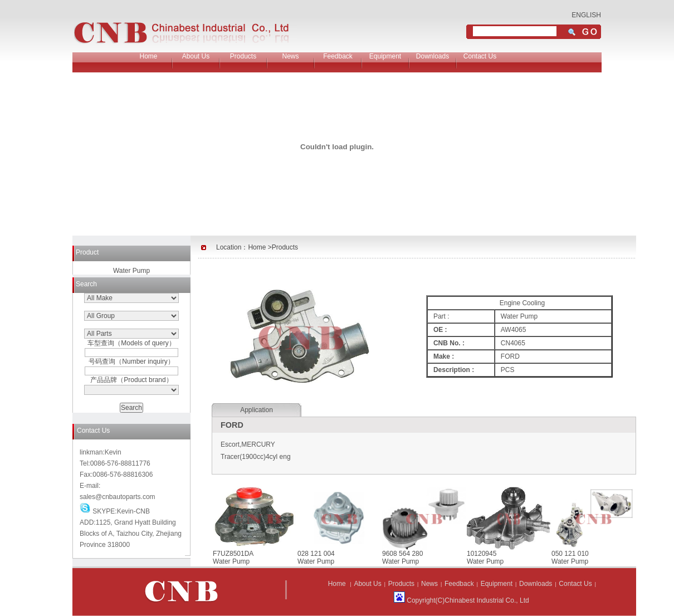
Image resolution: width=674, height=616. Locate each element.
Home (148, 56)
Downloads (433, 56)
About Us (196, 56)
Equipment (385, 56)
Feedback (338, 56)
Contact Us (480, 56)
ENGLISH (586, 15)
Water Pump (131, 271)
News (290, 56)
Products (243, 56)
